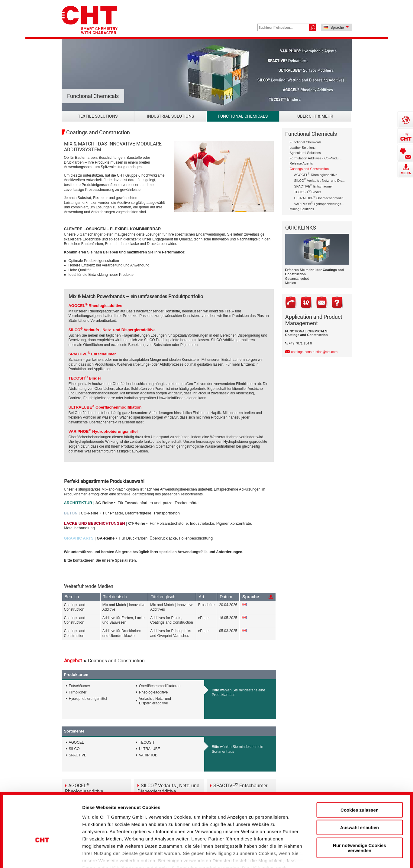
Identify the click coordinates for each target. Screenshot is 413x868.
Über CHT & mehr (315, 116)
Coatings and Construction (309, 169)
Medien (291, 283)
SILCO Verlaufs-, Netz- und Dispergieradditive (321, 180)
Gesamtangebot (297, 279)
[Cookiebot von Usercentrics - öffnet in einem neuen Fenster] (42, 853)
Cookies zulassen (360, 772)
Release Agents (301, 163)
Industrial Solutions (170, 116)
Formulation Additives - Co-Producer (316, 158)
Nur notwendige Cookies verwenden (360, 810)
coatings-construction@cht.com (315, 352)
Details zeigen (324, 853)
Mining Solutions (302, 209)
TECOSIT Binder (308, 192)
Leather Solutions (303, 148)
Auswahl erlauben (360, 789)
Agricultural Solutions (305, 153)
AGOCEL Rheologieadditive (316, 174)
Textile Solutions (98, 116)
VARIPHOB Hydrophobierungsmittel (321, 203)
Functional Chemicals (243, 116)
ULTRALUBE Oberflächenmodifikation (321, 198)
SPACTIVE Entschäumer (314, 186)
